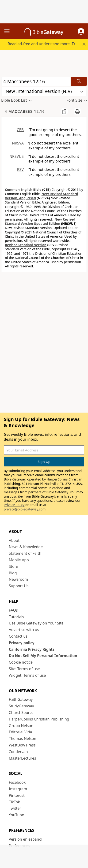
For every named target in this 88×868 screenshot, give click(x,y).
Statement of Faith (25, 553)
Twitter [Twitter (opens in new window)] (15, 808)
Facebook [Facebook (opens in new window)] (17, 782)
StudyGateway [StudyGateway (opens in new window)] (21, 706)
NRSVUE (17, 156)
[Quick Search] (36, 81)
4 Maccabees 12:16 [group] (25, 112)
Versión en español (26, 839)
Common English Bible (23, 190)
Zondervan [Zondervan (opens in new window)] (18, 752)
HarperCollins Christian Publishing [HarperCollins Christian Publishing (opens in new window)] (39, 719)
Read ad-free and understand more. (47, 44)
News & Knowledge (26, 547)
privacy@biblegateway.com (25, 509)
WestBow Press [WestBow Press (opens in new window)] (22, 745)
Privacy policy (22, 643)
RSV (20, 170)
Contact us (18, 636)
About (14, 540)
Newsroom (19, 579)
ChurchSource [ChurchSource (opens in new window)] (21, 713)
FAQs (13, 610)
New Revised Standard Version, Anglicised (42, 196)
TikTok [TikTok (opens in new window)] (15, 802)
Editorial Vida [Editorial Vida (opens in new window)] (21, 732)
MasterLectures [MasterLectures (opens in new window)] (23, 758)
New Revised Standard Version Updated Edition (40, 221)
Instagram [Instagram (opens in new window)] (18, 789)
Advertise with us (24, 630)
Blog (13, 573)
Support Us (19, 586)
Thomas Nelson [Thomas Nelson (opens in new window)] (23, 739)
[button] (81, 31)
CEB (20, 130)
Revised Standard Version (26, 245)
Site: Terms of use (24, 669)
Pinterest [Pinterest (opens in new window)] (17, 795)
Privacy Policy (14, 505)
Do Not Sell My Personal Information (43, 656)
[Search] (79, 81)
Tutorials (17, 617)
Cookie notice (21, 662)
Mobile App (19, 560)
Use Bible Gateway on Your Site (36, 623)
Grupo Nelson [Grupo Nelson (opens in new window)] (21, 726)
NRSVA (18, 143)
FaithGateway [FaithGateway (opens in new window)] (21, 699)
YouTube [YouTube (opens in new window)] (17, 815)
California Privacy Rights (32, 649)
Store (14, 566)
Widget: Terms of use (27, 675)
